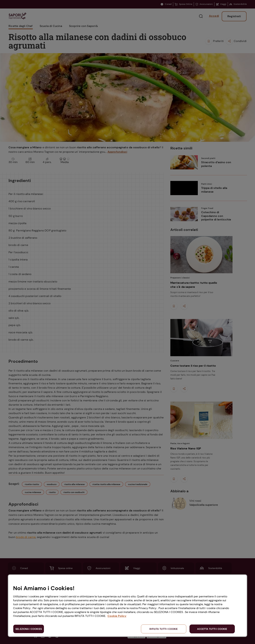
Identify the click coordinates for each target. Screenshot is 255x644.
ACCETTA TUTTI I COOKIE (212, 629)
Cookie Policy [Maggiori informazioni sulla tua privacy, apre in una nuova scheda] (117, 616)
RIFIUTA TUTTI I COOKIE (164, 629)
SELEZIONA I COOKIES (29, 629)
